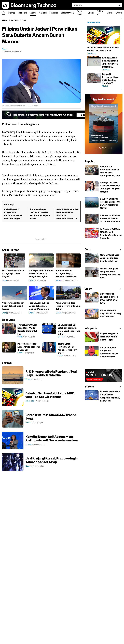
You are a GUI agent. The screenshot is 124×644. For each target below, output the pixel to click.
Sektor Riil (100, 13)
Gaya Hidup (79, 13)
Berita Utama (93, 22)
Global (33, 13)
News (4, 49)
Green (110, 13)
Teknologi (22, 13)
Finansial (54, 13)
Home (5, 21)
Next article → (41, 239)
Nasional (43, 13)
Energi (91, 13)
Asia (24, 21)
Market (12, 13)
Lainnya (119, 13)
